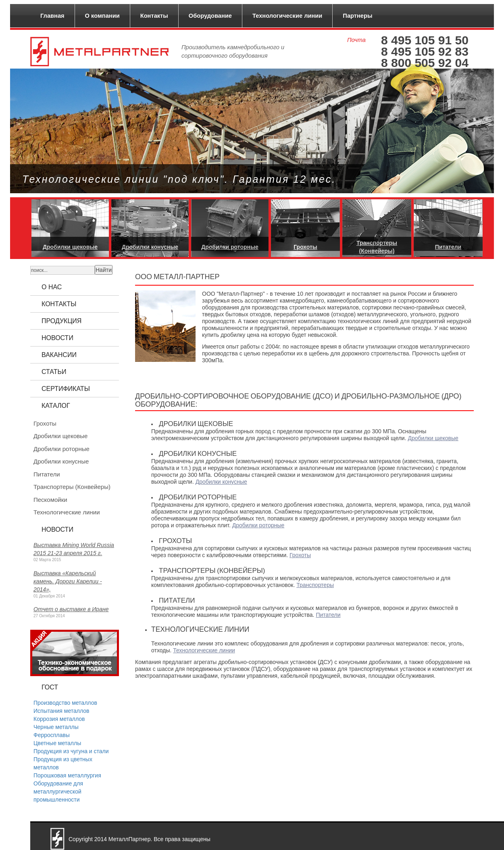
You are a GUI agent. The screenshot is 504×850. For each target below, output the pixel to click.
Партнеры (357, 16)
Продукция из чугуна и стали (71, 751)
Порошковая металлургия (67, 775)
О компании (102, 16)
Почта (356, 40)
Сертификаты (66, 389)
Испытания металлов (61, 711)
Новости (57, 338)
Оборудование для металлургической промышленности (58, 792)
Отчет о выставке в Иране (71, 609)
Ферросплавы (52, 735)
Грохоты (300, 555)
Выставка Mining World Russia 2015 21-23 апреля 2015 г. (74, 549)
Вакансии (59, 355)
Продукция (61, 321)
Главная (52, 16)
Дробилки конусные (221, 482)
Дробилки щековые (433, 438)
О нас (52, 287)
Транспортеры (315, 585)
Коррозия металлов (59, 719)
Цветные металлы (57, 743)
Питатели (328, 615)
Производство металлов (65, 703)
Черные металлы (56, 727)
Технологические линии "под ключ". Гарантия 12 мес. (179, 179)
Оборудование (210, 16)
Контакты (154, 16)
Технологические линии (287, 16)
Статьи (54, 372)
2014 (101, 839)
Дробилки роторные (258, 525)
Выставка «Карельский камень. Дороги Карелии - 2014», (68, 581)
